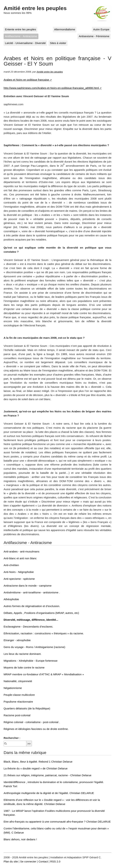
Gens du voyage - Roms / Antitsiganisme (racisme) (34, 647)
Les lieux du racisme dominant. (22, 654)
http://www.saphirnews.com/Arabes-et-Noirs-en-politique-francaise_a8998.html (51, 88)
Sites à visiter (58, 43)
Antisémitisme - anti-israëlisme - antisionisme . (32, 592)
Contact (43, 861)
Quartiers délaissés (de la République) (27, 708)
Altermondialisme (65, 29)
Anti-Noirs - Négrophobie (19, 572)
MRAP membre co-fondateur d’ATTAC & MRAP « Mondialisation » (44, 674)
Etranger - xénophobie (17, 640)
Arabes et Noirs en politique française (26, 80)
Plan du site (11, 861)
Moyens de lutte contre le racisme (24, 667)
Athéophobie (11, 599)
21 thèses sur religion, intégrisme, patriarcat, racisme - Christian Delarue (47, 775)
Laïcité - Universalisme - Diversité (25, 43)
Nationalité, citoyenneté (18, 681)
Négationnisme (13, 688)
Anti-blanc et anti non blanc (20, 558)
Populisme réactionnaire (18, 702)
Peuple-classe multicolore (19, 695)
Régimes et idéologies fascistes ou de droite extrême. (36, 729)
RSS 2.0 (55, 861)
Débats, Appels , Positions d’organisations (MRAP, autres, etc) (41, 613)
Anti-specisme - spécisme (19, 579)
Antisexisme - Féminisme (94, 36)
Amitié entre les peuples (35, 8)
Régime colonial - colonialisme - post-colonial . (32, 722)
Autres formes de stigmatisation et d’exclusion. (32, 606)
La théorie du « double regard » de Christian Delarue (36, 768)
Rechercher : (12, 738)
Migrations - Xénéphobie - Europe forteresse (31, 661)
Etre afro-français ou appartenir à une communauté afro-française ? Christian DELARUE (57, 822)
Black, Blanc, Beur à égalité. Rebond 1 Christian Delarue (38, 762)
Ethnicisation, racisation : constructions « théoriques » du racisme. (44, 633)
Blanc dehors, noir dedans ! (20, 839)
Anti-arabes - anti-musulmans (21, 551)
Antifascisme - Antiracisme (21, 36)
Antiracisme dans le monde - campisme (28, 586)
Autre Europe (101, 29)
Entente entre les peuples (21, 29)
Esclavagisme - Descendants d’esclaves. (28, 627)
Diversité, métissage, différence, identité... (31, 620)
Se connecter (28, 861)
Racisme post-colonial (17, 715)
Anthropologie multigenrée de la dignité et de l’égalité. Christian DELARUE (49, 793)
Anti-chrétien (11, 565)
